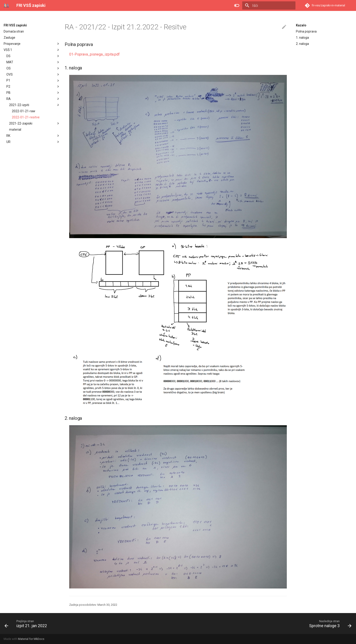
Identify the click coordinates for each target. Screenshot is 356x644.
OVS (10, 74)
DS (8, 56)
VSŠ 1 (8, 50)
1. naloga (302, 38)
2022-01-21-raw (24, 111)
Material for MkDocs (31, 639)
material (15, 130)
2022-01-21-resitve (26, 117)
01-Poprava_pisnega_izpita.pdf (94, 54)
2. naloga (302, 44)
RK (8, 136)
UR (8, 142)
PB (8, 93)
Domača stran (14, 31)
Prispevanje (12, 44)
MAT (10, 62)
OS (9, 68)
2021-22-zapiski (35, 123)
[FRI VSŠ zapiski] (6, 5)
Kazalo (301, 25)
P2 (8, 87)
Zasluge (9, 38)
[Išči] (269, 5)
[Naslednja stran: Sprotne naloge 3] (329, 624)
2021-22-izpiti (35, 105)
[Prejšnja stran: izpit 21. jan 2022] (27, 624)
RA (9, 99)
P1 (8, 80)
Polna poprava (306, 31)
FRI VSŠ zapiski (15, 25)
